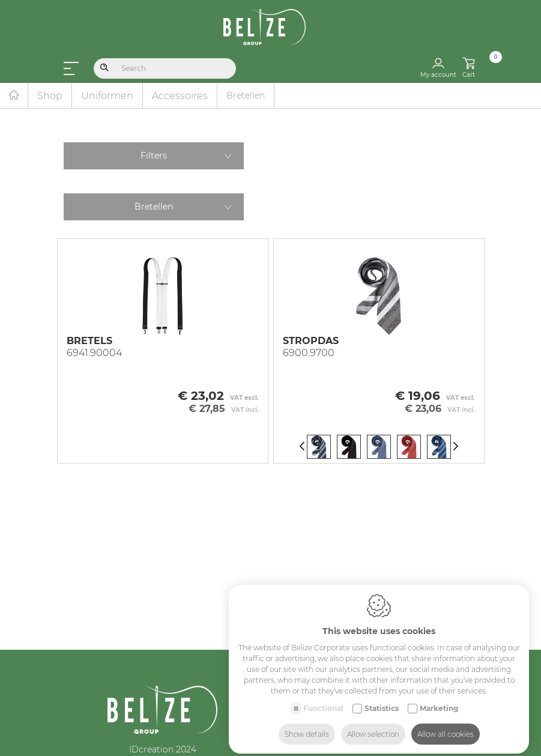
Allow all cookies (446, 724)
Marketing (439, 699)
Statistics (382, 699)
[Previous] (302, 447)
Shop (50, 96)
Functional (323, 699)
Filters (154, 156)
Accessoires (180, 96)
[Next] (456, 447)
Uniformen (107, 96)
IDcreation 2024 (163, 749)
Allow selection (373, 724)
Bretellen (154, 207)
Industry (379, 746)
